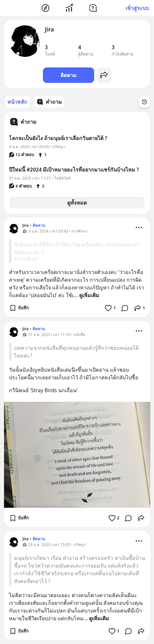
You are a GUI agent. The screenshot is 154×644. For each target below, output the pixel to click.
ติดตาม (69, 75)
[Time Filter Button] (144, 102)
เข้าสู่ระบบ (137, 8)
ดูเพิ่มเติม (89, 295)
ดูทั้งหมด (77, 203)
